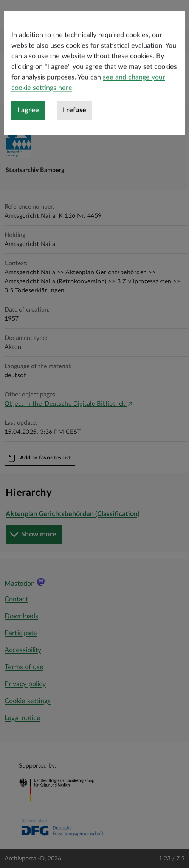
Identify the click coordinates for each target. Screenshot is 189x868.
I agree (28, 137)
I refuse (75, 137)
